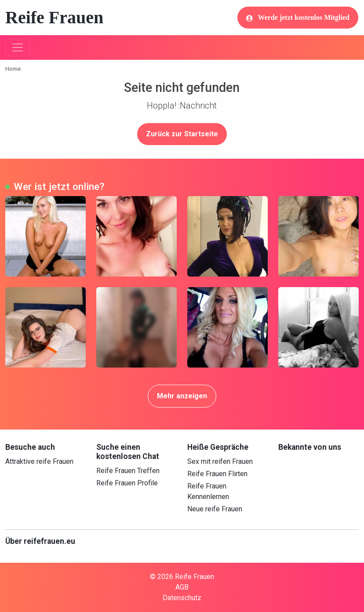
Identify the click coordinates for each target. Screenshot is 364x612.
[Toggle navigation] (18, 47)
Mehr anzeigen (182, 396)
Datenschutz (182, 598)
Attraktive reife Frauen (39, 461)
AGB (182, 587)
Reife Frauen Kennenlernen (208, 491)
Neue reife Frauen (215, 509)
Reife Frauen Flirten (217, 474)
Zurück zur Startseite (182, 134)
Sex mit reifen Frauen (220, 461)
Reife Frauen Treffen (128, 471)
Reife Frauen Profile (127, 483)
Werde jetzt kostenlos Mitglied (298, 18)
